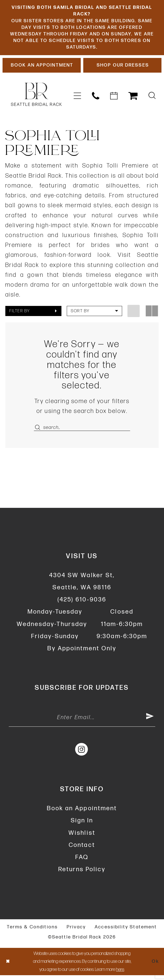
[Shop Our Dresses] (122, 68)
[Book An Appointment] (42, 68)
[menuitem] (77, 99)
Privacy (76, 932)
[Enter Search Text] (82, 431)
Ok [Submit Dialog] (155, 966)
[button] (77, 99)
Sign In (82, 825)
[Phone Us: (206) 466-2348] (96, 99)
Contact (82, 850)
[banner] (36, 98)
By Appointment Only (82, 652)
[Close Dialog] (8, 966)
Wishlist (82, 837)
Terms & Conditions (32, 932)
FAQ (82, 862)
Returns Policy (82, 874)
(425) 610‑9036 (82, 603)
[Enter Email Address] (82, 722)
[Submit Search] (38, 431)
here (120, 974)
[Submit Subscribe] (150, 722)
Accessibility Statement (126, 932)
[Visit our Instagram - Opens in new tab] (82, 754)
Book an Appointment (82, 813)
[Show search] (152, 99)
